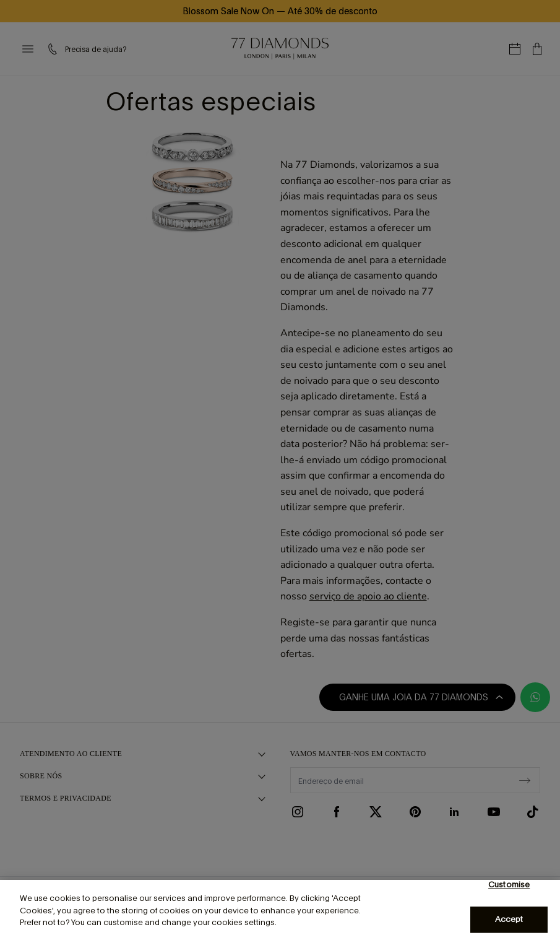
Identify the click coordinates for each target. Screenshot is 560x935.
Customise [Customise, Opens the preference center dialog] (509, 885)
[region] (280, 907)
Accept (509, 920)
